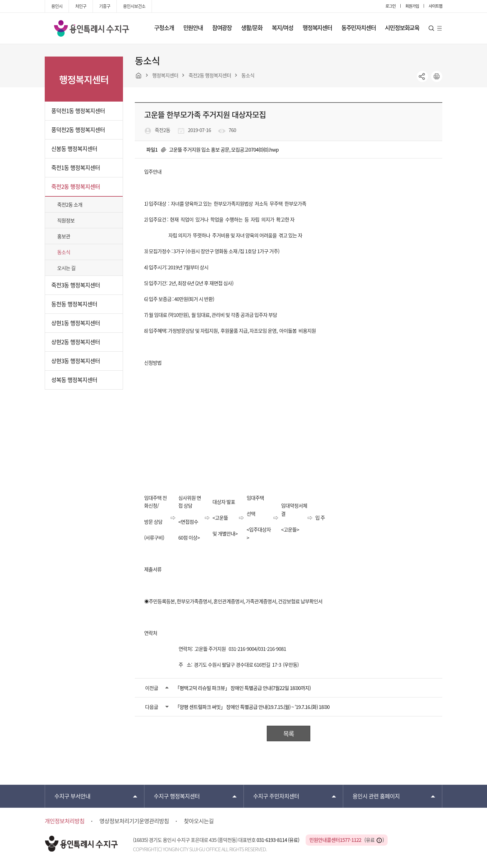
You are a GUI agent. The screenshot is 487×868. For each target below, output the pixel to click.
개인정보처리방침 (65, 821)
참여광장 (222, 28)
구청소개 (164, 28)
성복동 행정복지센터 (74, 380)
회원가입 (412, 6)
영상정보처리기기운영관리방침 (134, 821)
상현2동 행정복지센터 (76, 342)
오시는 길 (66, 268)
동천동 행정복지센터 (74, 304)
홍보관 (64, 236)
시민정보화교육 (402, 28)
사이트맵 (435, 6)
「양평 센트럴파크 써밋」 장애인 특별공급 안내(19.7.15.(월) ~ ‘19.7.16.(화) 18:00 (252, 707)
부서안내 (72, 796)
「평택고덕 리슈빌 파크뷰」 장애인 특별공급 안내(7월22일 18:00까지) (243, 688)
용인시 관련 (376, 796)
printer (437, 76)
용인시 (57, 6)
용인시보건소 (134, 6)
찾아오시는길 (199, 821)
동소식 (64, 252)
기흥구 (105, 6)
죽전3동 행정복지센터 (76, 285)
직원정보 (66, 220)
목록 (289, 734)
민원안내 (193, 28)
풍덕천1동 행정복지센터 (78, 111)
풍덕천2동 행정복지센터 (78, 130)
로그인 (391, 6)
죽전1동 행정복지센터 (76, 168)
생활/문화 (252, 28)
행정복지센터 (317, 28)
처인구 (81, 6)
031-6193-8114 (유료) (278, 840)
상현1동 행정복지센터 (76, 323)
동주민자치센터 (359, 28)
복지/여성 (282, 28)
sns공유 (422, 76)
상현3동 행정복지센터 (76, 361)
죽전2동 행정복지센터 (76, 187)
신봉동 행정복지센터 (74, 149)
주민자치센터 (276, 796)
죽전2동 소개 (70, 204)
